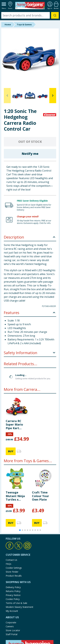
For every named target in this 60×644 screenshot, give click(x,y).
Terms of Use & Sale (16, 577)
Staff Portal (12, 609)
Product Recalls (14, 550)
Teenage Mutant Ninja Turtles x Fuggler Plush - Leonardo (16, 470)
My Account (12, 585)
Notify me (30, 154)
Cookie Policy (13, 573)
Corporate (11, 597)
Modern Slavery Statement (19, 581)
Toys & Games (24, 24)
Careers (10, 601)
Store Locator (13, 605)
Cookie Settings (14, 542)
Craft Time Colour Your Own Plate (41, 470)
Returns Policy (13, 566)
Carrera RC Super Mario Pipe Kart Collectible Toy (16, 399)
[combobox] (30, 15)
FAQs (9, 538)
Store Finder (12, 546)
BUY (11, 426)
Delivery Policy (13, 562)
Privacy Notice (13, 570)
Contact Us (11, 534)
